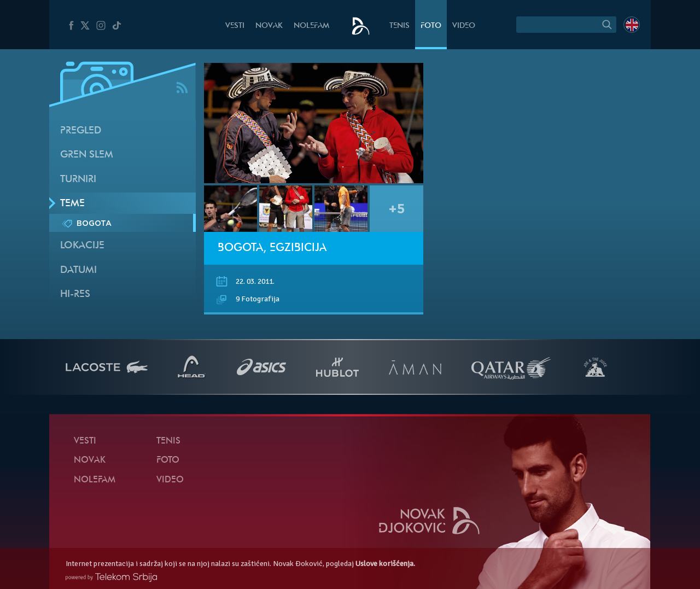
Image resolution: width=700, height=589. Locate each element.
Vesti (235, 26)
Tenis (399, 26)
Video (464, 26)
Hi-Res (75, 294)
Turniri (78, 180)
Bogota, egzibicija (272, 248)
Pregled (81, 131)
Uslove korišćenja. (385, 564)
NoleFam (311, 26)
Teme (72, 204)
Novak (269, 26)
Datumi (78, 270)
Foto (431, 26)
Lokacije (82, 246)
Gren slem (87, 155)
